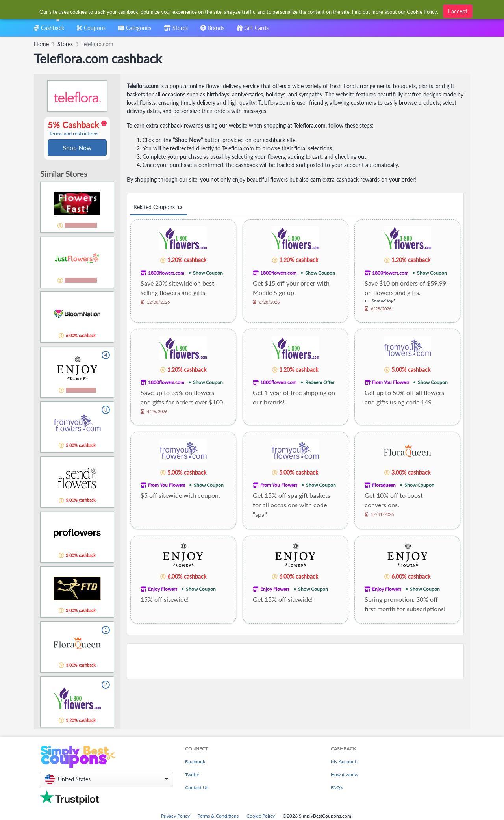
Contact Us (197, 788)
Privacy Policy (175, 817)
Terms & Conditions (218, 817)
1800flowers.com (166, 273)
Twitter (192, 775)
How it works (344, 775)
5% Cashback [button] (77, 129)
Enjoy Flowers (163, 589)
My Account (344, 762)
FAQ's (337, 788)
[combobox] (239, 11)
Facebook (195, 762)
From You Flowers (391, 382)
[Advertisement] (295, 661)
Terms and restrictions (74, 134)
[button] (107, 780)
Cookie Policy (261, 817)
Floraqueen (384, 485)
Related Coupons (159, 207)
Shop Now (77, 148)
